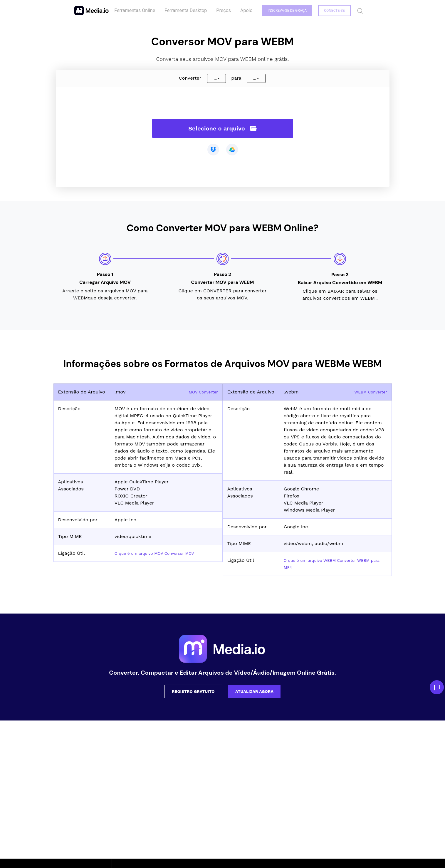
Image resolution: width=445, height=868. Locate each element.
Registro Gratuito (193, 691)
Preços (222, 10)
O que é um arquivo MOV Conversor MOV (162, 553)
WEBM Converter (368, 392)
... (215, 78)
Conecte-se (334, 11)
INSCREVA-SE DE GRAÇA (286, 11)
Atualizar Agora (254, 691)
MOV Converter (200, 392)
